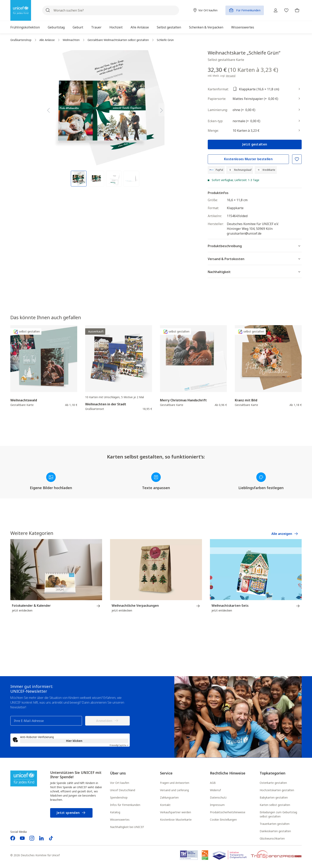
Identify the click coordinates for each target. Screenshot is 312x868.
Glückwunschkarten (272, 839)
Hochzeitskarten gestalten (277, 790)
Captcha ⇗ (119, 745)
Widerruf (215, 790)
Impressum (217, 805)
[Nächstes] (162, 110)
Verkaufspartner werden (175, 812)
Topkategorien (273, 773)
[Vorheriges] (48, 110)
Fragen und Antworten (175, 783)
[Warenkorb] (297, 10)
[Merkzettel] (286, 10)
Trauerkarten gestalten (275, 824)
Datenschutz (218, 798)
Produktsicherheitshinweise (228, 812)
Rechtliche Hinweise (228, 773)
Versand (231, 76)
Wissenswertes (120, 820)
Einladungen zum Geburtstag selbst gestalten (278, 814)
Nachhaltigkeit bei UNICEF (127, 827)
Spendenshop (119, 798)
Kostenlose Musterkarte (176, 820)
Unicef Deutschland (123, 790)
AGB (213, 783)
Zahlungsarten (169, 798)
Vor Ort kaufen (120, 783)
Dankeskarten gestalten (275, 831)
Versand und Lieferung (174, 790)
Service (166, 773)
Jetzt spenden (71, 813)
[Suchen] (48, 10)
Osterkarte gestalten (273, 783)
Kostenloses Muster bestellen (248, 159)
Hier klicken (74, 741)
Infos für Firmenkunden (125, 805)
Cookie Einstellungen (223, 820)
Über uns (118, 773)
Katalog (115, 812)
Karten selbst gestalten (275, 805)
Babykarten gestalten (274, 798)
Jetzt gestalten (255, 144)
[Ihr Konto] (275, 10)
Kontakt (165, 805)
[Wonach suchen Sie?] (110, 10)
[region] (105, 118)
